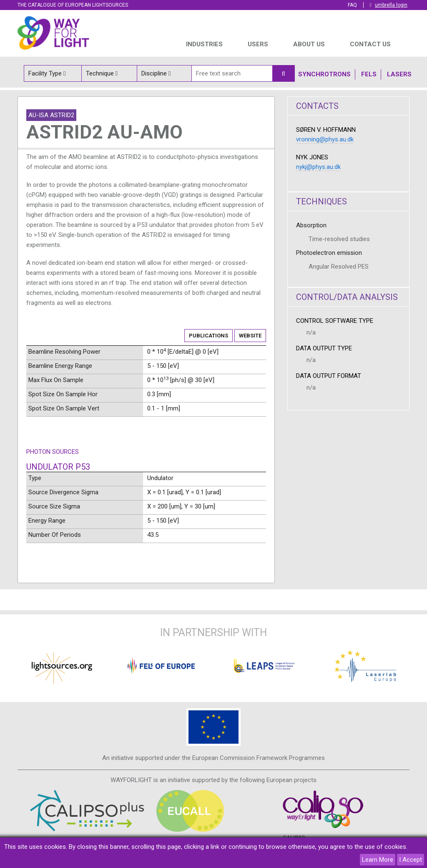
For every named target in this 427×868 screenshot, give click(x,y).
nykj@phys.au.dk (318, 167)
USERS (258, 44)
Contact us (370, 44)
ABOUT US (309, 44)
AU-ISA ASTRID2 (51, 115)
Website (250, 336)
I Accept (411, 860)
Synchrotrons (324, 74)
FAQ (352, 5)
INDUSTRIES (204, 44)
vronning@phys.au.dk (325, 139)
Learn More (378, 860)
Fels (369, 74)
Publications (208, 336)
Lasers (399, 74)
